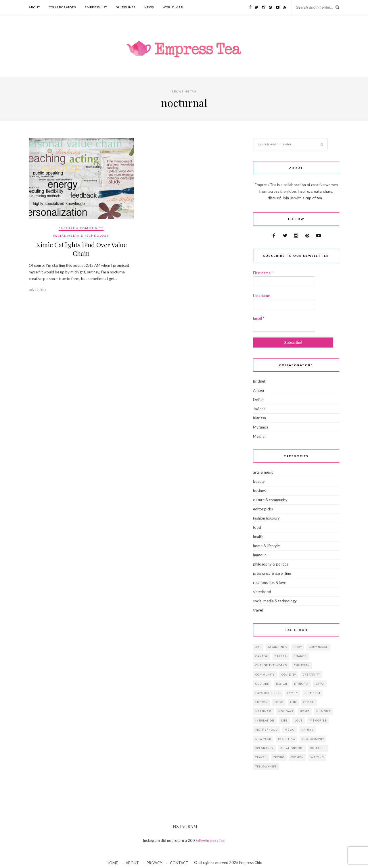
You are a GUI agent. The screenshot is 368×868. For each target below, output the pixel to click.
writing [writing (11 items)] (317, 757)
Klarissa (259, 418)
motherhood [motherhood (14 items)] (267, 730)
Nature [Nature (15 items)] (307, 730)
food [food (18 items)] (279, 702)
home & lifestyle (266, 546)
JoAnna (259, 409)
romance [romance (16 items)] (318, 748)
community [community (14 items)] (265, 675)
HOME (112, 863)
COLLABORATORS (62, 7)
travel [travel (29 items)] (261, 757)
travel (258, 610)
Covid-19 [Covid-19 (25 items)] (289, 675)
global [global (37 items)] (309, 702)
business (260, 491)
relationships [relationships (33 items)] (292, 748)
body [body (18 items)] (298, 647)
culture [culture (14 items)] (262, 684)
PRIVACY (154, 863)
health (258, 537)
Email (259, 318)
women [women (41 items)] (297, 757)
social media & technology (81, 236)
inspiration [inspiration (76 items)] (265, 721)
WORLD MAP (173, 7)
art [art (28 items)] (258, 647)
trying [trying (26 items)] (279, 757)
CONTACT (179, 863)
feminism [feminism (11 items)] (313, 693)
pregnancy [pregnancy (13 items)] (264, 748)
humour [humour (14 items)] (323, 711)
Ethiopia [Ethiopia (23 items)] (301, 684)
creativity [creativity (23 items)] (311, 675)
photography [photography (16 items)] (313, 739)
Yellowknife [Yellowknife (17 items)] (266, 766)
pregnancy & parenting (272, 573)
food (257, 527)
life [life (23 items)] (284, 721)
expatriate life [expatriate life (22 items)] (268, 693)
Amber (259, 390)
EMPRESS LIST (96, 7)
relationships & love (270, 582)
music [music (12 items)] (290, 730)
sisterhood (262, 592)
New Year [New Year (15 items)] (263, 739)
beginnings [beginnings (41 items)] (277, 647)
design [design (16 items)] (282, 684)
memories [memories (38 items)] (318, 721)
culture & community (81, 228)
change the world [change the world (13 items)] (271, 665)
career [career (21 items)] (281, 656)
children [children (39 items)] (302, 665)
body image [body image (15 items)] (318, 647)
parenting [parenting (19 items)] (286, 739)
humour (259, 555)
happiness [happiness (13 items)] (263, 711)
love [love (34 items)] (299, 721)
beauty (259, 481)
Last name (261, 296)
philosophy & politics (271, 564)
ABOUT (34, 7)
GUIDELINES (126, 7)
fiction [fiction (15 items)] (261, 702)
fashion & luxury (266, 518)
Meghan (260, 436)
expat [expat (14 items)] (320, 684)
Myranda (261, 427)
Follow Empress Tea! (210, 841)
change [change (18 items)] (300, 656)
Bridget (259, 381)
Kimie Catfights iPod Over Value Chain (81, 249)
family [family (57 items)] (293, 693)
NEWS (149, 7)
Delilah (259, 400)
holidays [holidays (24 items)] (286, 711)
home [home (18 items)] (305, 711)
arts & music (263, 472)
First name (263, 273)
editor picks (263, 509)
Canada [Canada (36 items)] (262, 656)
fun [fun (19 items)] (293, 702)
